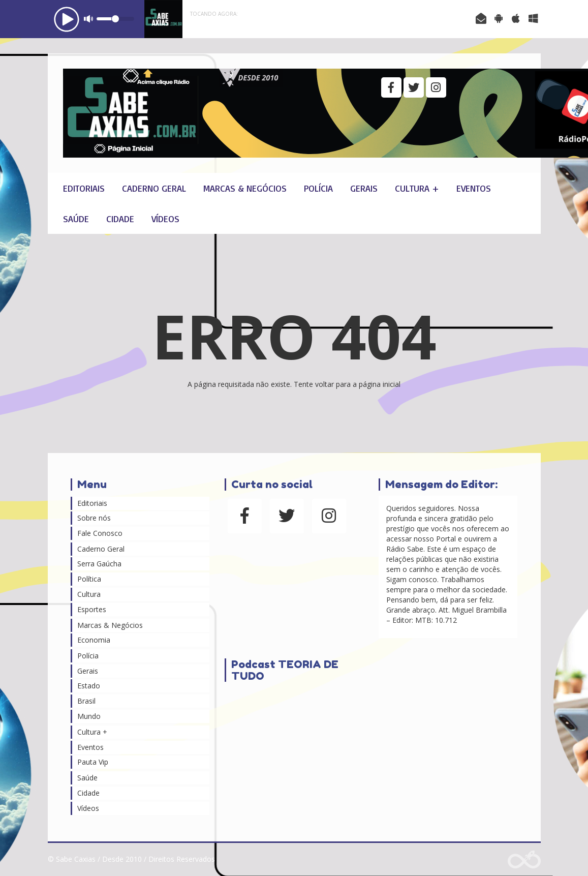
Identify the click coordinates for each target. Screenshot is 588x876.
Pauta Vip (93, 762)
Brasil (86, 701)
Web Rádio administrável (524, 859)
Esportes (92, 609)
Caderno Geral (154, 188)
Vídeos (165, 219)
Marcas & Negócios (245, 188)
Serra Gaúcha (99, 564)
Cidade (120, 219)
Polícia (318, 188)
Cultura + (417, 188)
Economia (94, 640)
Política (89, 579)
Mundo (89, 716)
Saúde (76, 219)
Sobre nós (94, 518)
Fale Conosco (100, 533)
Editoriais (84, 188)
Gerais (364, 188)
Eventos (474, 188)
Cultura (89, 594)
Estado (89, 686)
